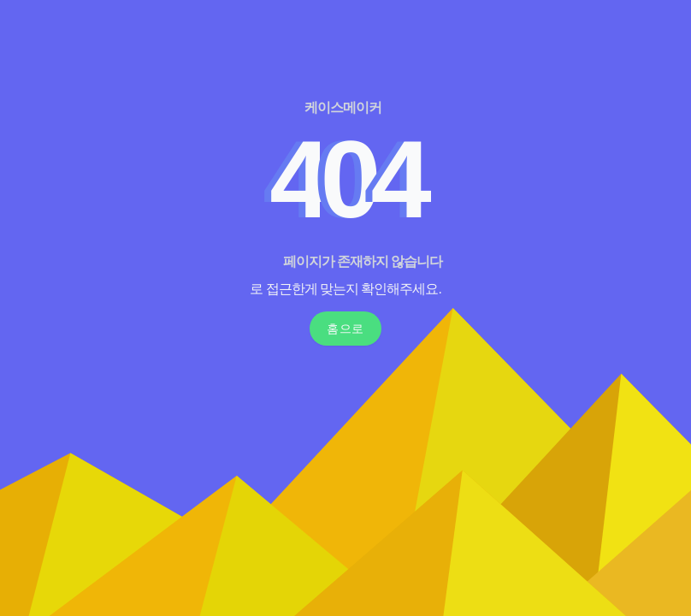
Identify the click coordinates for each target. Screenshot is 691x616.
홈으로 (345, 329)
